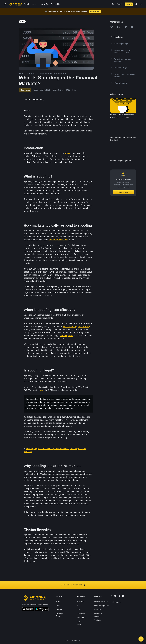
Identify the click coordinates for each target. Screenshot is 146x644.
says (42, 390)
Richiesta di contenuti (98, 615)
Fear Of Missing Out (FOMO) (76, 326)
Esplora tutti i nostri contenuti (73, 585)
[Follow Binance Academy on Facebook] (112, 596)
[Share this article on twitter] (112, 27)
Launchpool (81, 614)
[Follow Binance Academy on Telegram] (119, 596)
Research (80, 618)
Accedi (119, 4)
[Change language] (136, 4)
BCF (78, 606)
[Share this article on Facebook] (118, 27)
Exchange (80, 602)
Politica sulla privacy (101, 606)
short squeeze (67, 336)
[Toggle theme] (141, 4)
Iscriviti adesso (95, 11)
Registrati (129, 4)
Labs (79, 610)
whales (68, 153)
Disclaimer (97, 610)
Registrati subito (123, 192)
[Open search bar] (112, 4)
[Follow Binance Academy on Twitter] (115, 596)
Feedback (97, 620)
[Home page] (16, 4)
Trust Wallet (79, 623)
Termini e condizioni (101, 602)
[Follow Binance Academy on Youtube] (123, 596)
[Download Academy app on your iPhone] (28, 610)
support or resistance (58, 240)
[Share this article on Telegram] (125, 27)
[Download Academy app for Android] (42, 610)
